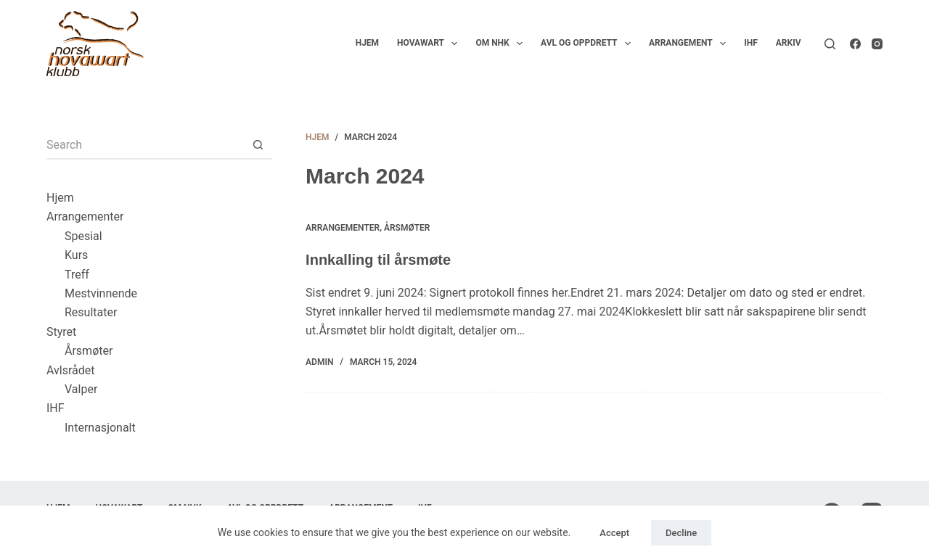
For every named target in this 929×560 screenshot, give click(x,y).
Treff (77, 275)
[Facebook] (855, 44)
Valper (81, 389)
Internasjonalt (100, 428)
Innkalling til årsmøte (378, 260)
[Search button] (258, 145)
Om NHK (502, 44)
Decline (681, 533)
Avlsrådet (71, 370)
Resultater (91, 312)
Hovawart (430, 44)
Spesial (83, 236)
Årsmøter (407, 228)
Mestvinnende (101, 293)
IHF (751, 43)
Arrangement (690, 44)
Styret (61, 332)
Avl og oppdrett (589, 44)
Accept (614, 533)
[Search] (830, 44)
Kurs (76, 255)
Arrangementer (343, 228)
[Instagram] (877, 44)
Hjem (367, 43)
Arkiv (789, 43)
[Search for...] (145, 145)
